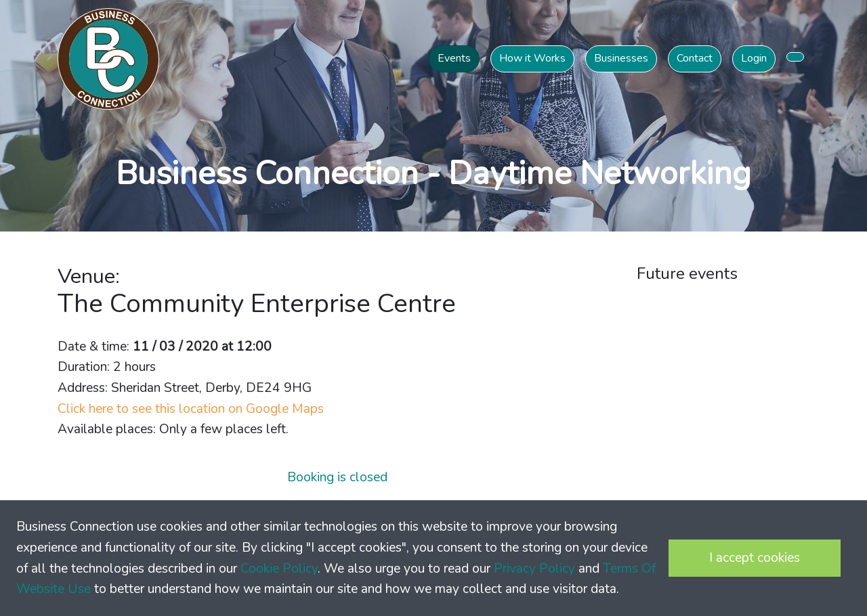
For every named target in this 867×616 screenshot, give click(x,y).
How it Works (532, 58)
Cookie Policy (279, 569)
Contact (695, 58)
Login (754, 58)
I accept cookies (755, 558)
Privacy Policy (534, 569)
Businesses (621, 58)
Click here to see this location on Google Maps (191, 409)
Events (454, 58)
